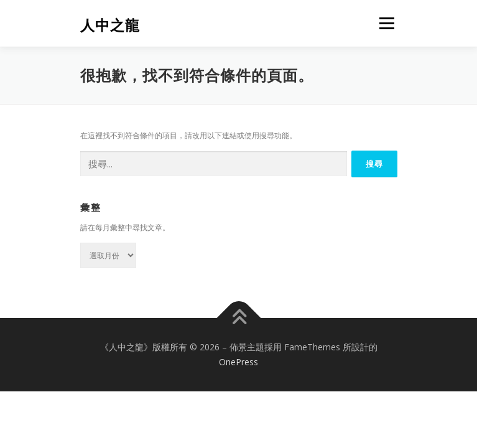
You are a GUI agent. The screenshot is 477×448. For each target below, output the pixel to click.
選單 (385, 23)
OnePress (238, 362)
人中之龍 (110, 25)
